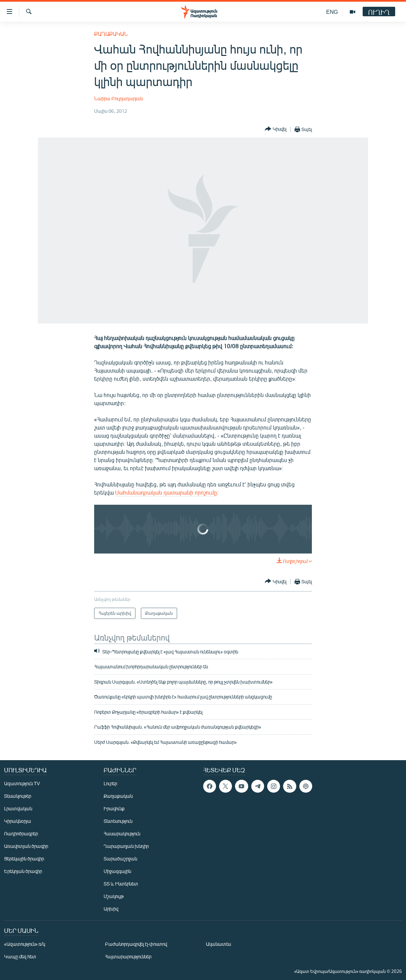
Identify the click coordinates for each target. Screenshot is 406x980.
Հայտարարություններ (128, 956)
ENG (332, 12)
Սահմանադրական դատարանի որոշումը (166, 492)
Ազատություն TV (22, 783)
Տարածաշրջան (120, 859)
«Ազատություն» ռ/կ (25, 944)
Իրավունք (114, 808)
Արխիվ (111, 909)
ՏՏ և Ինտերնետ (121, 884)
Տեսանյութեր (18, 796)
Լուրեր (110, 783)
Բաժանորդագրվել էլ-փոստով (136, 944)
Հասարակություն (122, 833)
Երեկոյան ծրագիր (23, 871)
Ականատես (218, 944)
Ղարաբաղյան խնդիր (126, 846)
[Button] (276, 129)
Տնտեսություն (118, 821)
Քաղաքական (111, 34)
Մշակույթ (114, 896)
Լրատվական (18, 808)
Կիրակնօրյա (18, 821)
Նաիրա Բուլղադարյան (119, 98)
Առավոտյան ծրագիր (26, 846)
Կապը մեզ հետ (20, 956)
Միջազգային (117, 871)
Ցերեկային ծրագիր (24, 859)
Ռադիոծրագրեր (21, 833)
